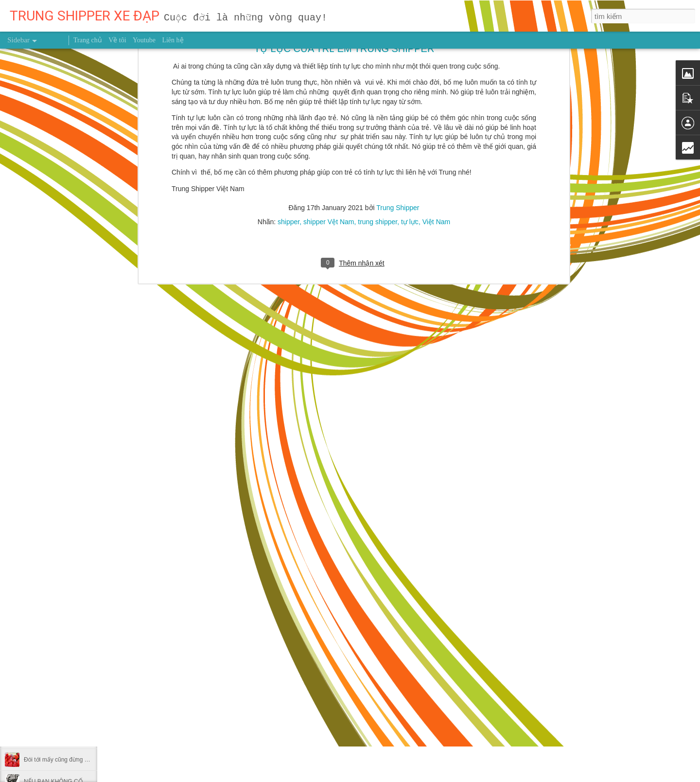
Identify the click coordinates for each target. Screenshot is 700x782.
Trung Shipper (319, 571)
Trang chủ (88, 40)
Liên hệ (173, 40)
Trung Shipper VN (337, 586)
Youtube (144, 40)
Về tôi (117, 40)
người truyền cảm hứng (271, 586)
